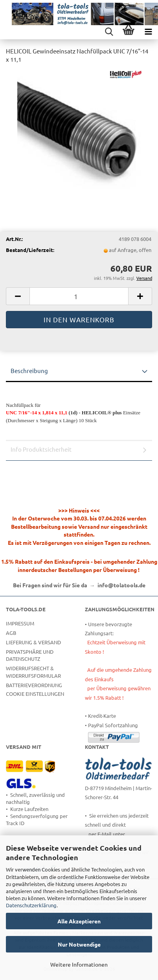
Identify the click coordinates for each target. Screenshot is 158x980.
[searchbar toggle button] (109, 31)
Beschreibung (29, 370)
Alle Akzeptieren (79, 921)
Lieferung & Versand (33, 642)
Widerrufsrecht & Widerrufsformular (33, 672)
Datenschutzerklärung (31, 905)
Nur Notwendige (79, 944)
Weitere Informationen (79, 964)
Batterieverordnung (34, 685)
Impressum (20, 623)
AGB (11, 633)
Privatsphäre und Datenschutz (30, 655)
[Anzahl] (79, 296)
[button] (18, 296)
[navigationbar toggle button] (148, 31)
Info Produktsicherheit (41, 449)
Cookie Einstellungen (35, 694)
